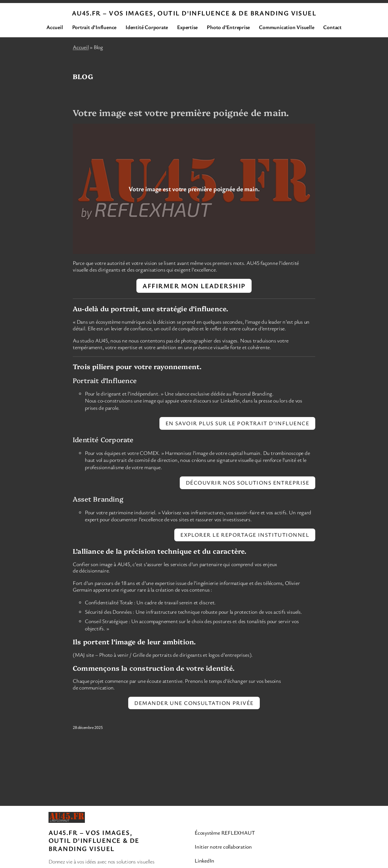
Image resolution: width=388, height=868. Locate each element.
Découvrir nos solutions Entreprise (248, 482)
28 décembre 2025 (88, 727)
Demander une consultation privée (194, 703)
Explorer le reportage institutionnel (245, 535)
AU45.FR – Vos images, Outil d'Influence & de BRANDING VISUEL (194, 13)
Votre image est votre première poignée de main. (181, 113)
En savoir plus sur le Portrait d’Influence (237, 423)
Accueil (81, 47)
